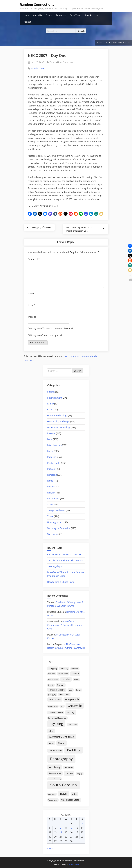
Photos (49, 15)
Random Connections (37, 4)
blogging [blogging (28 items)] (53, 669)
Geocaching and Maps (58, 422)
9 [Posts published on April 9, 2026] (71, 828)
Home (26, 15)
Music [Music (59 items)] (62, 743)
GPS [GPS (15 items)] (62, 706)
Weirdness (53, 534)
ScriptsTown (74, 864)
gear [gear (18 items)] (71, 690)
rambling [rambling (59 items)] (55, 767)
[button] (30, 214)
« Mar (50, 849)
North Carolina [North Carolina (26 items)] (55, 751)
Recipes (51, 487)
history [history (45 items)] (71, 712)
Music (50, 451)
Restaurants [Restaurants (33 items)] (55, 773)
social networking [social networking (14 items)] (55, 779)
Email (31, 305)
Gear (50, 410)
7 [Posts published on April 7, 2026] (61, 828)
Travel (41, 68)
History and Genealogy (59, 427)
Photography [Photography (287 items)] (61, 759)
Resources (61, 15)
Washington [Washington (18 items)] (53, 800)
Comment (34, 259)
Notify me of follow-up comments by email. (52, 329)
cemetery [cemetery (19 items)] (64, 669)
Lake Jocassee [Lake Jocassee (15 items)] (73, 724)
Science (51, 505)
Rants (50, 481)
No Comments (66, 62)
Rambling (52, 475)
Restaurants (53, 499)
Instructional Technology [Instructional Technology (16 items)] (57, 718)
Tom (52, 62)
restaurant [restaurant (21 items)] (69, 767)
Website (32, 317)
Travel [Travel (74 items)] (64, 794)
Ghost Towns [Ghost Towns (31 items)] (55, 700)
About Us (38, 15)
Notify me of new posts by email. (46, 335)
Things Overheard (56, 511)
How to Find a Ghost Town (61, 582)
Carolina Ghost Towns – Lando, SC (64, 555)
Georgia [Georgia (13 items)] (78, 690)
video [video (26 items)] (75, 794)
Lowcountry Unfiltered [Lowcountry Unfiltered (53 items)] (62, 737)
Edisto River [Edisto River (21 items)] (63, 674)
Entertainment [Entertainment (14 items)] (53, 680)
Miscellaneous (54, 445)
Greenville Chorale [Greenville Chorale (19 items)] (56, 713)
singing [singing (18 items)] (80, 774)
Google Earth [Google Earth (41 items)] (72, 699)
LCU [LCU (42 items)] (51, 731)
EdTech (34, 68)
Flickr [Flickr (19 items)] (76, 680)
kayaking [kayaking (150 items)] (56, 724)
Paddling (52, 457)
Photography (54, 463)
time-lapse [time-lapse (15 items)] (52, 794)
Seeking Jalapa (54, 566)
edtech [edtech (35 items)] (75, 674)
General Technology (57, 416)
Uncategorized (55, 522)
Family (50, 404)
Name (32, 293)
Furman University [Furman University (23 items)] (57, 690)
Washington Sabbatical (59, 528)
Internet (51, 433)
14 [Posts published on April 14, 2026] (61, 832)
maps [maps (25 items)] (51, 743)
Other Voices (75, 15)
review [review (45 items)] (69, 773)
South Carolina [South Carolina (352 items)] (64, 785)
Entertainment (55, 398)
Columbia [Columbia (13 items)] (52, 674)
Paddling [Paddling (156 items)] (74, 750)
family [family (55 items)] (66, 679)
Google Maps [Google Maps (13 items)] (53, 706)
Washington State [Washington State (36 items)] (70, 800)
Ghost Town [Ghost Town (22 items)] (64, 695)
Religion (51, 493)
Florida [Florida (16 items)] (51, 685)
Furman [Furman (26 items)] (61, 685)
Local (50, 439)
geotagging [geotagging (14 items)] (52, 695)
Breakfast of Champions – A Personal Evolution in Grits (66, 625)
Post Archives (91, 15)
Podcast (27, 22)
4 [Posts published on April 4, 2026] (82, 824)
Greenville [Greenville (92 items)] (75, 706)
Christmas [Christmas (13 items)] (75, 669)
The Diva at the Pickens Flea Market (65, 561)
